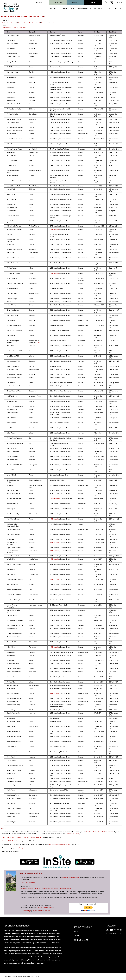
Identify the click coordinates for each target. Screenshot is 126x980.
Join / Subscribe (81, 940)
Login (120, 3)
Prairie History (83, 8)
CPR (38, 343)
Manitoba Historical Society (70, 877)
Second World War (20, 28)
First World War (7, 28)
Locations (63, 888)
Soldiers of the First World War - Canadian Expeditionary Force (22, 837)
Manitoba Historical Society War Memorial (100, 832)
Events (108, 8)
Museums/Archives (27, 888)
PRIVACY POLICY (31, 976)
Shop (93, 3)
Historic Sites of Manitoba (12, 16)
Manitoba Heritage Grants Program (60, 844)
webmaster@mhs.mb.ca (46, 907)
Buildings (37, 888)
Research (98, 8)
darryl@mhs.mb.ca (73, 834)
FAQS (76, 931)
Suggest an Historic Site (40, 911)
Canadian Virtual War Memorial (12, 841)
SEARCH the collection (28, 883)
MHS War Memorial (33, 16)
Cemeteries (55, 888)
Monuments (46, 888)
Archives (118, 8)
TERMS (38, 976)
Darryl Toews (24, 848)
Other (69, 888)
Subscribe (58, 3)
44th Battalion (55, 229)
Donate (75, 3)
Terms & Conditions (83, 927)
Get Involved (67, 8)
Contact (40, 3)
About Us (53, 8)
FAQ (50, 911)
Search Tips (27, 911)
